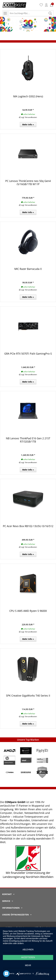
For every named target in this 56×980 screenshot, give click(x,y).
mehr (28, 965)
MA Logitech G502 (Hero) (28, 96)
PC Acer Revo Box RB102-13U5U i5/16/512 (28, 526)
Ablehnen (28, 950)
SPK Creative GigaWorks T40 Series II (28, 696)
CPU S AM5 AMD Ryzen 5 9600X (28, 611)
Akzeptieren (28, 957)
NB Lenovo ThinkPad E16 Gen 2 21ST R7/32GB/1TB (28, 440)
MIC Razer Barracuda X (28, 269)
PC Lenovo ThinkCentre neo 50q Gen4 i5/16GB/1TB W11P (28, 183)
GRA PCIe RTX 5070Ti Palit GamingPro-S (28, 354)
